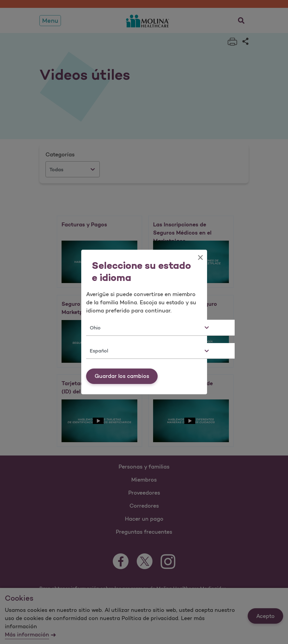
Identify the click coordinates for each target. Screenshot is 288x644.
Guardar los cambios (122, 376)
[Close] (200, 258)
